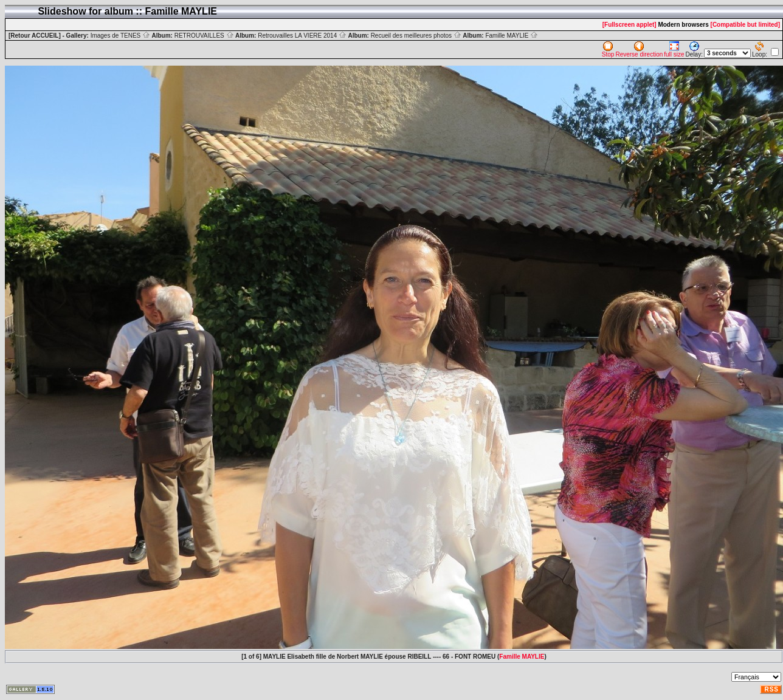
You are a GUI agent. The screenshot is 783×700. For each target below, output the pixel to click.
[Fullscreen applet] (630, 25)
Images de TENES (120, 36)
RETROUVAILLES (204, 36)
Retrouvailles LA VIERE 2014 (302, 36)
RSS (771, 689)
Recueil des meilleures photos (416, 36)
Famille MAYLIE (512, 36)
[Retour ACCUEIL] (35, 36)
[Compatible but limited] (745, 25)
